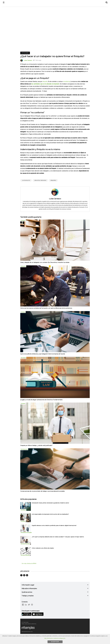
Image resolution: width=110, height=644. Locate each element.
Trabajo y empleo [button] (28, 596)
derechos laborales (40, 180)
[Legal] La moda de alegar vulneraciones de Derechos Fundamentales (41, 400)
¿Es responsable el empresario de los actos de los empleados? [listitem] (50, 514)
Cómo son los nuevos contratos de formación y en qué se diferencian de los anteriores (46, 308)
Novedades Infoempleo (26, 533)
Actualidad (25, 53)
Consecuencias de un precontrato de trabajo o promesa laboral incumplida (42, 491)
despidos (53, 180)
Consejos (23, 220)
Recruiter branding (25, 544)
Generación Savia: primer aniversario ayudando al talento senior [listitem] (50, 503)
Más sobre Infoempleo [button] (29, 589)
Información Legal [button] (28, 585)
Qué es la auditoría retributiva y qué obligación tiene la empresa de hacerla (43, 354)
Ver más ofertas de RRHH (29, 563)
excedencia (67, 81)
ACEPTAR (55, 642)
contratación (26, 180)
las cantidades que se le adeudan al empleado (45, 84)
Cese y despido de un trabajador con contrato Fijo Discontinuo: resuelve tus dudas (45, 262)
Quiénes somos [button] (27, 592)
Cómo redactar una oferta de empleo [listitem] (43, 548)
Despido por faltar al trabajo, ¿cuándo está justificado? (36, 445)
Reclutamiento (24, 449)
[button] (106, 2)
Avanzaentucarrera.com (27, 632)
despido (45, 81)
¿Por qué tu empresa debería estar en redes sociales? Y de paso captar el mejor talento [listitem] (58, 537)
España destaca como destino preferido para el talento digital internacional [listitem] (54, 525)
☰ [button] (4, 3)
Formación (23, 266)
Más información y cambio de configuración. (55, 638)
